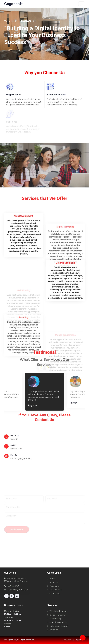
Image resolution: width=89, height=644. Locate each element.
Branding (54, 630)
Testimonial (55, 586)
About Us (54, 582)
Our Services (55, 590)
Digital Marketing (57, 615)
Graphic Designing (58, 622)
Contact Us (55, 594)
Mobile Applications (58, 626)
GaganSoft (80, 640)
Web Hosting (56, 619)
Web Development (58, 611)
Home (52, 579)
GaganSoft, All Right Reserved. (20, 640)
